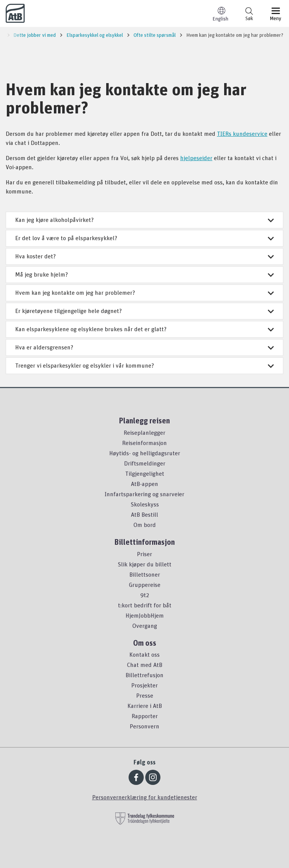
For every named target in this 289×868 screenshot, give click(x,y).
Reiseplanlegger (144, 432)
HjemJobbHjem (145, 615)
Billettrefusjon (144, 675)
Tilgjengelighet (145, 473)
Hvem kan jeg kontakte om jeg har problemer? (144, 292)
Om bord (145, 525)
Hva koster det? (144, 256)
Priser (144, 554)
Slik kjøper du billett (144, 564)
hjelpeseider (196, 158)
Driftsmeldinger (145, 463)
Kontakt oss (144, 654)
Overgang (145, 626)
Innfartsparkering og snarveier (144, 494)
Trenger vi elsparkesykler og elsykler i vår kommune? (144, 365)
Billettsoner (145, 574)
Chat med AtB (145, 665)
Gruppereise (145, 585)
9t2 (145, 595)
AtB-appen (144, 484)
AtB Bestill (144, 514)
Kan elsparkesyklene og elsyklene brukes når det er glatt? (144, 329)
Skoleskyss (145, 504)
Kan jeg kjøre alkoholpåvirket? (144, 220)
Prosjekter (144, 685)
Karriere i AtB (145, 706)
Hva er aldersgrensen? (144, 347)
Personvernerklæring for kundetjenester (145, 797)
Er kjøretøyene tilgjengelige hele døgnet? (144, 311)
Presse (145, 695)
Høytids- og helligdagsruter (145, 453)
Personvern (144, 726)
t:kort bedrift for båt (145, 605)
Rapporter (145, 716)
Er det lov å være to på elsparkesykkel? (144, 238)
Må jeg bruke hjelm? (144, 274)
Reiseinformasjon (144, 443)
